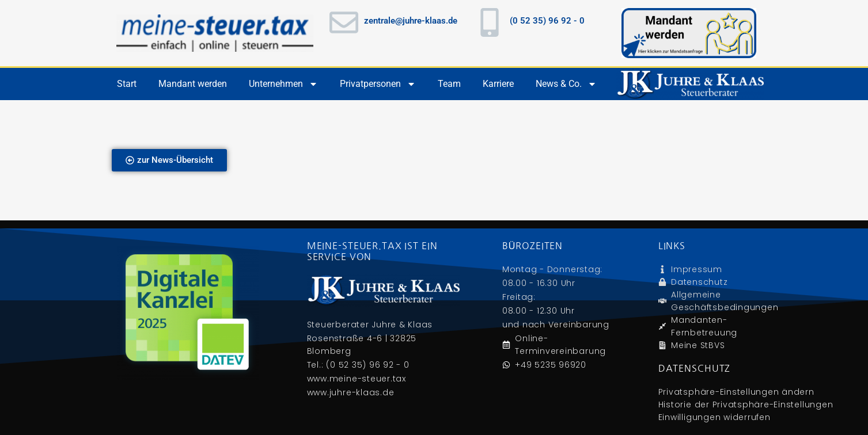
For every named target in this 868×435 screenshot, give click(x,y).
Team (449, 84)
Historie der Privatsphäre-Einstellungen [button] (746, 405)
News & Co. (566, 84)
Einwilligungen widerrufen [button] (715, 417)
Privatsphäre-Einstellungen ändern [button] (736, 392)
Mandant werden (193, 84)
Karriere (498, 84)
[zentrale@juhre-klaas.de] (344, 22)
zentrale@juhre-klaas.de (411, 21)
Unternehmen (283, 84)
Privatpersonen (378, 84)
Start (127, 84)
